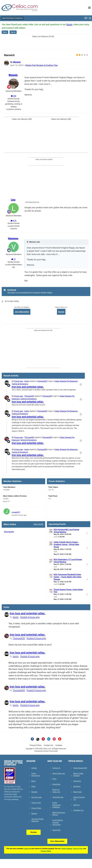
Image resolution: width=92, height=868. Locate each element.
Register (34, 792)
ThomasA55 (42, 381)
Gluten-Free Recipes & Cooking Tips (42, 65)
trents (27, 381)
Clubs (33, 786)
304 (14, 96)
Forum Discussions (36, 775)
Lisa (13, 200)
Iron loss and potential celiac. (28, 387)
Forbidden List (78, 810)
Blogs (33, 781)
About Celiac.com (59, 773)
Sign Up (13, 32)
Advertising (56, 784)
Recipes (34, 814)
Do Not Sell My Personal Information (58, 822)
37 (13, 259)
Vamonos (13, 238)
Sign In (5, 32)
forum (69, 24)
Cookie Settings (66, 849)
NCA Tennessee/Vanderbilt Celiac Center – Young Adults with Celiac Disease (68, 577)
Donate (61, 312)
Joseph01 (16, 512)
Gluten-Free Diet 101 (79, 798)
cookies (26, 849)
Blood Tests (77, 792)
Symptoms (77, 781)
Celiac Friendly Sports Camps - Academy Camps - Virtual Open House (66, 544)
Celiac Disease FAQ (80, 768)
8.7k (13, 221)
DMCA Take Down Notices (59, 814)
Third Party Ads (58, 797)
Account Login (37, 797)
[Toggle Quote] (28, 242)
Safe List (76, 805)
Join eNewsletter (22, 312)
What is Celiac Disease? (78, 775)
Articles (34, 768)
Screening (77, 786)
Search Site (56, 830)
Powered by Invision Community (46, 751)
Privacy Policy (36, 745)
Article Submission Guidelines (57, 805)
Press (54, 779)
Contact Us (48, 745)
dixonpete (9, 532)
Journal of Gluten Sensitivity (38, 820)
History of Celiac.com (56, 791)
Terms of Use (36, 803)
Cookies (59, 745)
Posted (30, 617)
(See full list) (38, 524)
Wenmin (17, 62)
